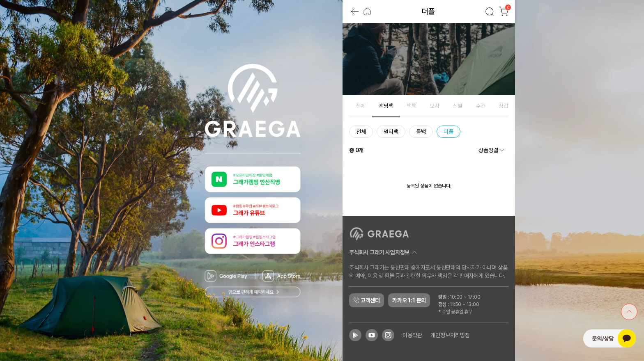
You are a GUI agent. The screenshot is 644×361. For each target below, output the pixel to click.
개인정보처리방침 (450, 335)
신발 (458, 106)
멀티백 (391, 132)
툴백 (421, 132)
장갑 (504, 106)
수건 (481, 106)
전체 (361, 106)
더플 (448, 132)
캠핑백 (386, 106)
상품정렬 (492, 150)
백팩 (412, 106)
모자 (435, 106)
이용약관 (412, 335)
